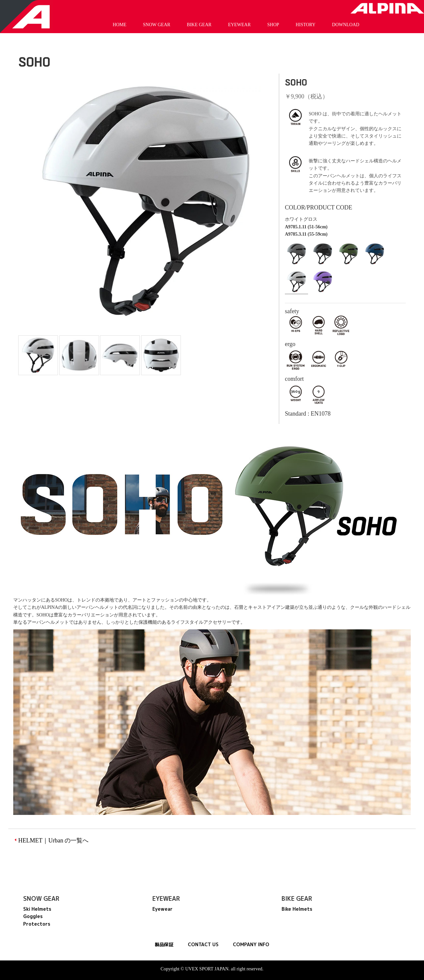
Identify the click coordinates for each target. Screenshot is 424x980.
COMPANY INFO (251, 944)
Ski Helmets (37, 909)
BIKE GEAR (199, 25)
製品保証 (164, 944)
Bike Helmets (297, 909)
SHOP (273, 25)
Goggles (33, 916)
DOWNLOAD (345, 25)
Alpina (387, 8)
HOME (119, 25)
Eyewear (162, 909)
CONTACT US (203, 944)
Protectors (37, 924)
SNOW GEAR (157, 25)
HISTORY (306, 25)
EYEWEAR (239, 25)
